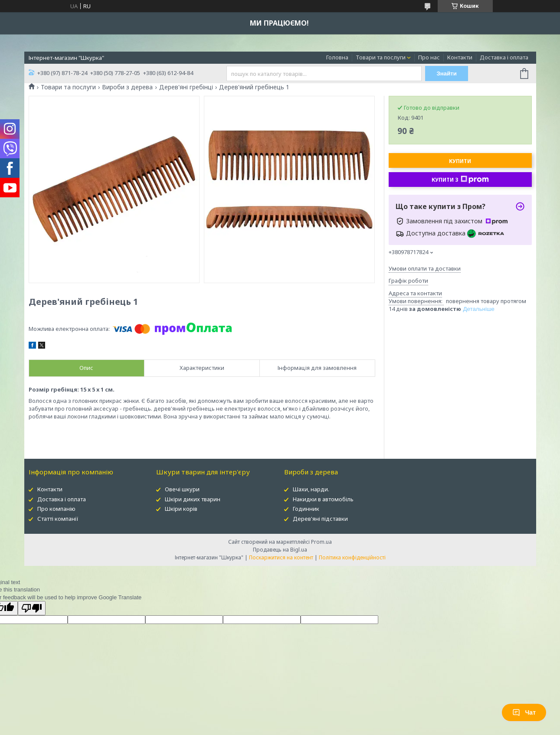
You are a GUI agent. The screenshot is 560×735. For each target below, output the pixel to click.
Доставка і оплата (504, 57)
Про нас (429, 57)
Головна (337, 57)
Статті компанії (58, 519)
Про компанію (56, 509)
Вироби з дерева (127, 87)
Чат (524, 712)
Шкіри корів (181, 509)
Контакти (460, 57)
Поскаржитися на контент (281, 557)
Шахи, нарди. (311, 489)
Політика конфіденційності (352, 557)
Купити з (460, 180)
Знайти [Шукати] (447, 73)
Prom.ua (321, 542)
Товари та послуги (381, 57)
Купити (460, 161)
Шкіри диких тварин (193, 499)
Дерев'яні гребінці (186, 87)
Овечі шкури (182, 489)
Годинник (306, 509)
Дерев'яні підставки (320, 519)
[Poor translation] (32, 608)
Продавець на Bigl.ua (280, 550)
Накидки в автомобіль (323, 499)
